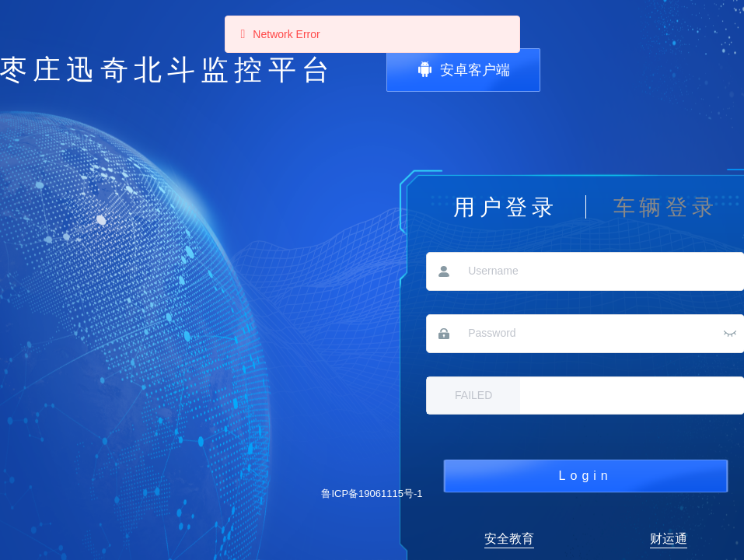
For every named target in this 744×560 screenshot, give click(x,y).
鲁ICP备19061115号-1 (372, 493)
